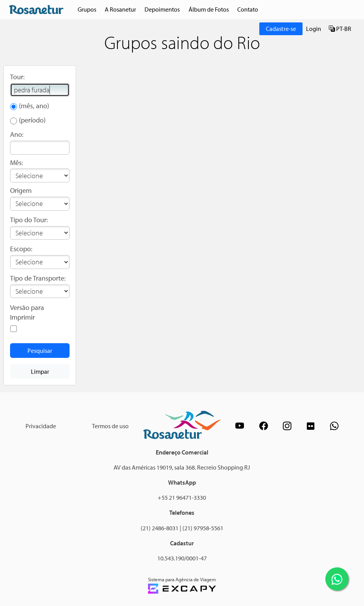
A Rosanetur (120, 9)
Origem (21, 190)
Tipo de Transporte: (38, 278)
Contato (248, 9)
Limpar (40, 371)
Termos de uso (110, 426)
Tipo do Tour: (29, 220)
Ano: (17, 134)
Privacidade (41, 426)
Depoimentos (162, 9)
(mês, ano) (34, 106)
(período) (32, 120)
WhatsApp (182, 482)
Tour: (17, 77)
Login (314, 29)
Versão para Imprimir (27, 312)
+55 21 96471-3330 (182, 497)
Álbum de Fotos (209, 9)
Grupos (87, 9)
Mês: (17, 163)
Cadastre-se (281, 29)
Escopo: (21, 249)
